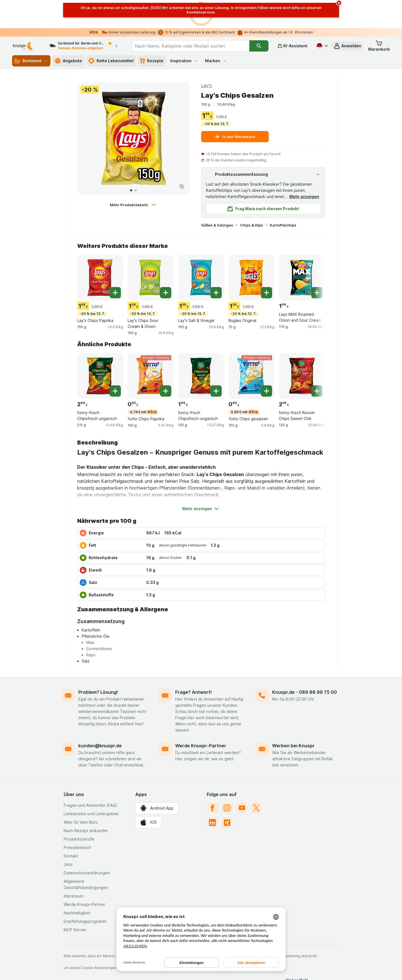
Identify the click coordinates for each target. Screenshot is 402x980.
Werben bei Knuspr (293, 717)
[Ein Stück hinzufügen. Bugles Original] (266, 265)
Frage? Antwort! (194, 664)
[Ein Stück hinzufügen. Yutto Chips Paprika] (166, 363)
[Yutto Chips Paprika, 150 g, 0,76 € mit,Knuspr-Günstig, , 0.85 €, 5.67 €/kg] (151, 348)
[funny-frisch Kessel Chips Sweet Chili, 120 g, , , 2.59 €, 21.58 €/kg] (302, 348)
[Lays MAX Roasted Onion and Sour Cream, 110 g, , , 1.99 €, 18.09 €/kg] (302, 249)
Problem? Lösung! (98, 664)
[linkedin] (212, 794)
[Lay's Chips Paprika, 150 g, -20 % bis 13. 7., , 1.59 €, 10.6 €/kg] (100, 249)
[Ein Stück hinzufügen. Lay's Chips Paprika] (115, 265)
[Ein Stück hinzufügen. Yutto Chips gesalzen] (266, 363)
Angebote (68, 33)
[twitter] (256, 780)
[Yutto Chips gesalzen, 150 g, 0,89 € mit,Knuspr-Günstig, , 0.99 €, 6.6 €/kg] (251, 348)
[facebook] (212, 780)
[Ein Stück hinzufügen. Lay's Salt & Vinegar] (216, 265)
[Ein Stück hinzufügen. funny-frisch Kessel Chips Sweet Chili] (317, 363)
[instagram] (227, 780)
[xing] (227, 794)
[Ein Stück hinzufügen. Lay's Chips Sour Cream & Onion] (166, 265)
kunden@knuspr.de (100, 717)
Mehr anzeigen (304, 168)
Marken (216, 33)
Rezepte (152, 33)
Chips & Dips (252, 197)
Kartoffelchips (283, 197)
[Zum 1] (131, 162)
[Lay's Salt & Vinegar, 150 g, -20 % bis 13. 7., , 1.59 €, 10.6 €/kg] (201, 249)
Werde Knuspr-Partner (201, 717)
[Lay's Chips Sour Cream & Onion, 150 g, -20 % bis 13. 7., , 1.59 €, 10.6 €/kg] (151, 249)
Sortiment (31, 33)
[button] (347, 18)
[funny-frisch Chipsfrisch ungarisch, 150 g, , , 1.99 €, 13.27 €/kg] (201, 348)
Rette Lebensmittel (111, 33)
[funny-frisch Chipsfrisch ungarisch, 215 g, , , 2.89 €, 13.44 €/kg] (100, 348)
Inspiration (184, 33)
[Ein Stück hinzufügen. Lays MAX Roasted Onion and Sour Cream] (317, 265)
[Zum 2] (136, 162)
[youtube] (242, 780)
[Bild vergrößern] (182, 159)
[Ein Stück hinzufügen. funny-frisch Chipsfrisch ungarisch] (115, 363)
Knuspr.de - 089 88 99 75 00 (305, 664)
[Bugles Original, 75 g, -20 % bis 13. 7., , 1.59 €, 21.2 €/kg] (251, 249)
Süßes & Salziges (217, 197)
